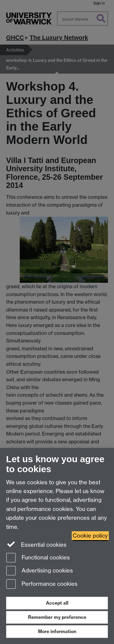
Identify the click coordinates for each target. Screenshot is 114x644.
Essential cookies (36, 544)
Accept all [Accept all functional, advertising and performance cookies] (57, 603)
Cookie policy (90, 536)
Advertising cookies (40, 571)
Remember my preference (57, 617)
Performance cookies (42, 584)
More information (57, 631)
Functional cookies (38, 558)
